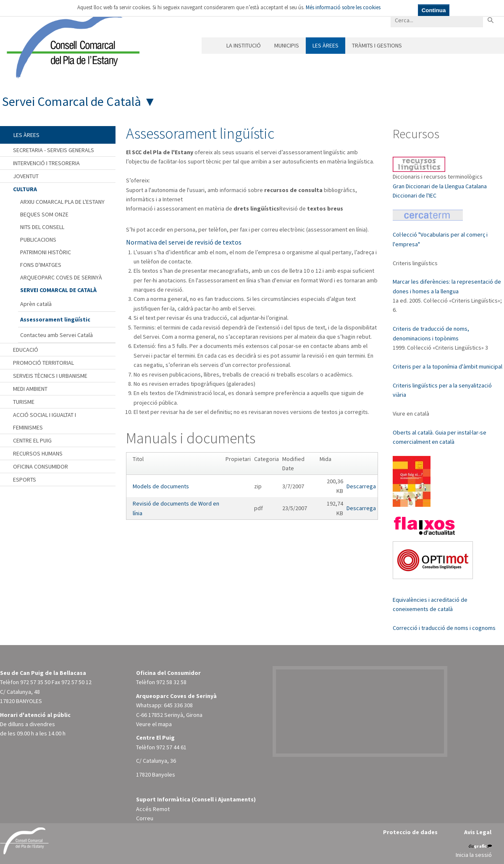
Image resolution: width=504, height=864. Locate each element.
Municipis (287, 45)
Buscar (490, 20)
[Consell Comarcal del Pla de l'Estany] (71, 44)
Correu (145, 818)
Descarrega (361, 486)
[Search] (437, 20)
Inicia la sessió (474, 855)
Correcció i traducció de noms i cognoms (444, 628)
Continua (434, 10)
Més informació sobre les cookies (343, 7)
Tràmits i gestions (377, 45)
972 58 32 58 (171, 682)
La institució (244, 45)
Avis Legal (478, 832)
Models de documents (161, 486)
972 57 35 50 (35, 682)
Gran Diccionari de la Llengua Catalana (440, 186)
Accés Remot (153, 809)
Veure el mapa (154, 724)
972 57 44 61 (171, 747)
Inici (211, 46)
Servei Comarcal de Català (72, 101)
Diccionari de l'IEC (415, 195)
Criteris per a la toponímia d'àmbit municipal (448, 366)
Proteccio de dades (410, 832)
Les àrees (325, 45)
